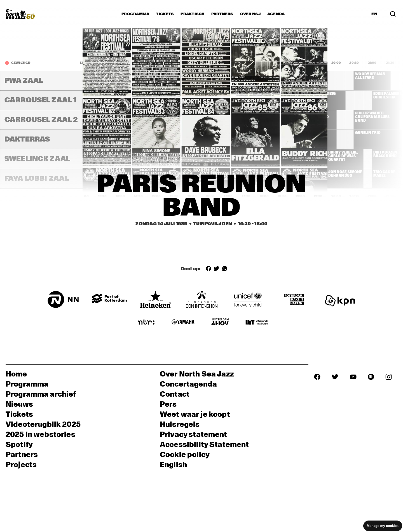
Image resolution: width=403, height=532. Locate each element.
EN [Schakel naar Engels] (374, 14)
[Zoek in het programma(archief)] (393, 14)
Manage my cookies (383, 526)
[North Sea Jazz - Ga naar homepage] (20, 14)
